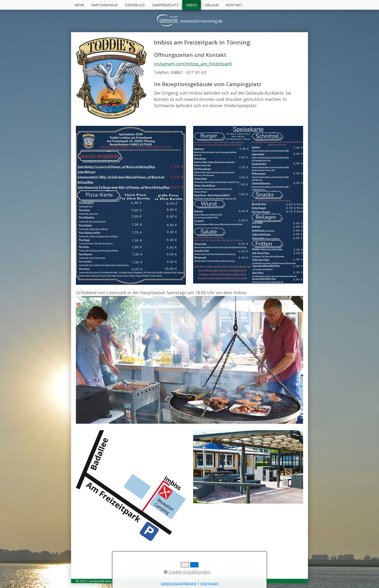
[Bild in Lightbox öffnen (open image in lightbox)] (131, 205)
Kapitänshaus (105, 5)
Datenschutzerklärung (179, 583)
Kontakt (234, 5)
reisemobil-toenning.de (201, 21)
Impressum (209, 583)
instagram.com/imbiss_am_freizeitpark (193, 64)
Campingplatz (165, 5)
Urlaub (211, 5)
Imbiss (192, 5)
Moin (79, 5)
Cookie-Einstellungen (187, 572)
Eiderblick (135, 5)
